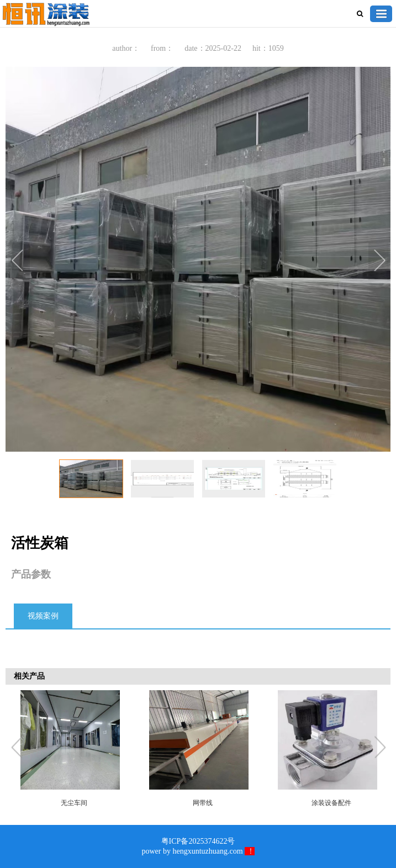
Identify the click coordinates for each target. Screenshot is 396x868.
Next (379, 262)
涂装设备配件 (331, 803)
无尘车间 (74, 803)
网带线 (203, 803)
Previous (19, 262)
